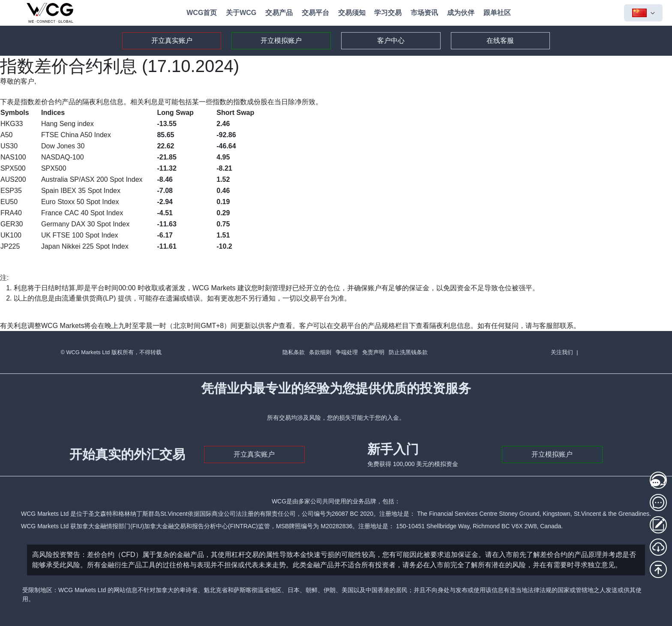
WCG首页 (202, 13)
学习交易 (388, 13)
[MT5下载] (658, 547)
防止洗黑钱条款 (408, 352)
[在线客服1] (658, 480)
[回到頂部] (658, 569)
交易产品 (279, 13)
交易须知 (352, 13)
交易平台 (315, 13)
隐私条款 (294, 352)
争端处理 (347, 352)
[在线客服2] (658, 503)
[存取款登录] (658, 525)
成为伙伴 (461, 13)
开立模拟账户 (281, 41)
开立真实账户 (172, 41)
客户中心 (391, 41)
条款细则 (320, 352)
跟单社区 (497, 13)
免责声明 (373, 352)
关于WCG (241, 13)
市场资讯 (424, 13)
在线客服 (500, 41)
